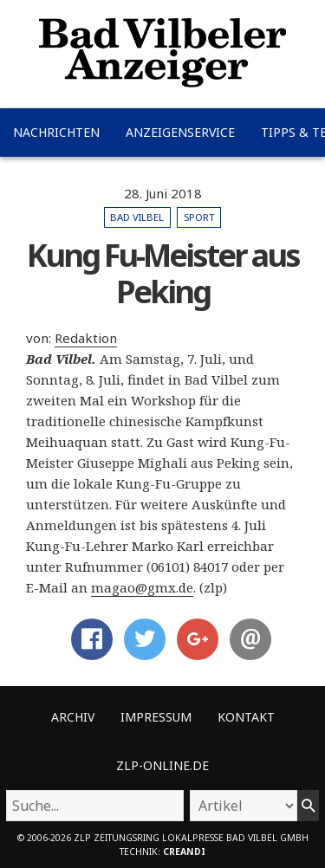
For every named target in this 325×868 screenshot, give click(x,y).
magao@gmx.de (142, 587)
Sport (199, 217)
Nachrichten (56, 132)
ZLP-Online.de (162, 765)
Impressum (156, 717)
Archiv (73, 717)
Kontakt (246, 717)
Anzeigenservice (180, 132)
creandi (184, 852)
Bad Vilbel (137, 217)
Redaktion (86, 338)
